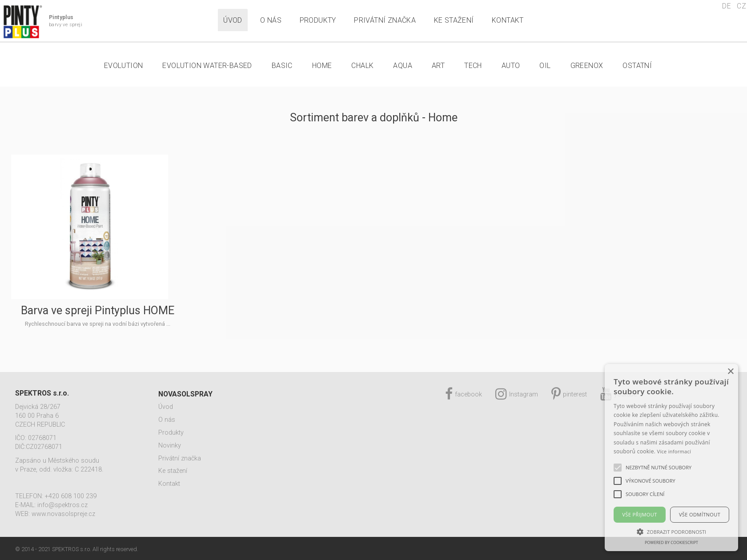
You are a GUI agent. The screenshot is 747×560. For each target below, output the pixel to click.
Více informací (674, 451)
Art (438, 66)
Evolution (124, 66)
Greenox (587, 66)
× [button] (730, 372)
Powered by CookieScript (671, 542)
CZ (741, 6)
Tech (473, 66)
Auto (511, 66)
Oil (545, 66)
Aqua (403, 66)
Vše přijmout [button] (639, 514)
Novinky (170, 446)
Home (322, 66)
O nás (271, 20)
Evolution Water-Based (207, 66)
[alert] (671, 458)
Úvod (233, 20)
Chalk (362, 66)
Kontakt (508, 20)
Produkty (318, 20)
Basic (282, 66)
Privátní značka (385, 20)
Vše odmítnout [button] (700, 514)
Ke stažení (454, 20)
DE (727, 6)
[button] (671, 532)
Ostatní (637, 66)
